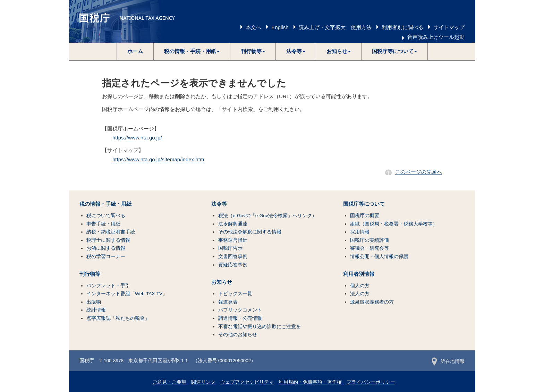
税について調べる (106, 216)
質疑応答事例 (233, 265)
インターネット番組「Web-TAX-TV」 (127, 294)
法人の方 (360, 294)
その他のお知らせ (238, 335)
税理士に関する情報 (108, 240)
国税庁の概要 (365, 216)
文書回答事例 (233, 257)
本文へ (253, 27)
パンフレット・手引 (108, 286)
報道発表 (228, 302)
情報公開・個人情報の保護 (379, 257)
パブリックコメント (240, 310)
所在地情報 (448, 361)
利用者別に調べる (402, 27)
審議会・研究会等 (369, 248)
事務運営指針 (233, 240)
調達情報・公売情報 (240, 318)
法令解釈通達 (233, 224)
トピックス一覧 (235, 294)
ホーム (135, 51)
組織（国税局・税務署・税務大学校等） (394, 224)
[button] (192, 51)
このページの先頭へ (419, 172)
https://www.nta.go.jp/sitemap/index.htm (158, 159)
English (280, 27)
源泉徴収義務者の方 (372, 302)
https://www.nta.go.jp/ (137, 138)
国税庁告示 (230, 248)
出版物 (94, 302)
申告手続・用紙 (103, 224)
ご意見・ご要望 (169, 382)
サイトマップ (449, 27)
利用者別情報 (359, 274)
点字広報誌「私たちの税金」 (118, 318)
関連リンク (203, 382)
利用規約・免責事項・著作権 (310, 382)
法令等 (219, 204)
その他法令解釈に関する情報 (250, 232)
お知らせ (222, 282)
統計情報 (96, 310)
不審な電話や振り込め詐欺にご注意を (260, 327)
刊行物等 (90, 274)
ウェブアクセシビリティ (247, 382)
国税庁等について (364, 204)
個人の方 (360, 286)
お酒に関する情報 (106, 248)
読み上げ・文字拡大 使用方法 (335, 27)
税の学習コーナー (106, 257)
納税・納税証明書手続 (111, 232)
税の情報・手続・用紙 (105, 204)
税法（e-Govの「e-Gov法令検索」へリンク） (267, 216)
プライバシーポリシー (371, 382)
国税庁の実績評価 (369, 240)
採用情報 (360, 232)
